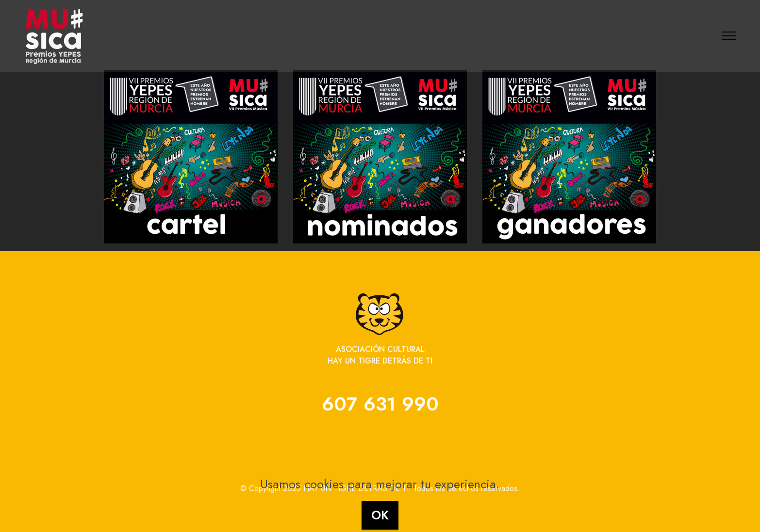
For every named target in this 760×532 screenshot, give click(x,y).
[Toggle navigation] (729, 36)
